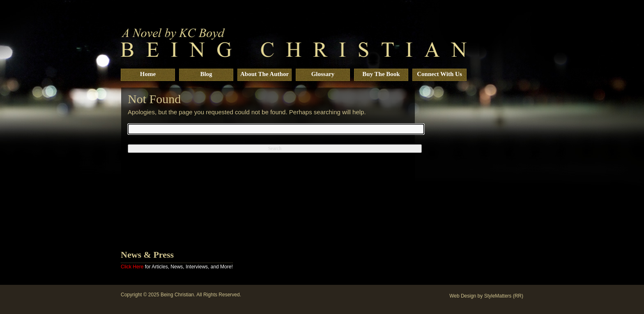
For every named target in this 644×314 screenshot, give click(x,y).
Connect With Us (439, 74)
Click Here (132, 267)
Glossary (323, 74)
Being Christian (177, 295)
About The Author (264, 74)
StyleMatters (498, 296)
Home (148, 74)
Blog (206, 74)
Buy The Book (381, 74)
